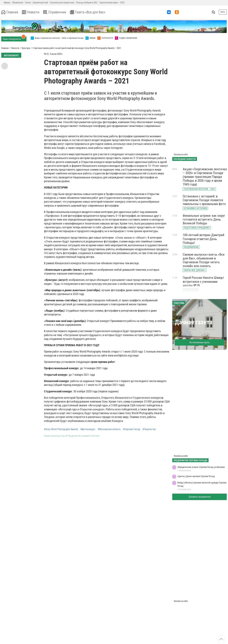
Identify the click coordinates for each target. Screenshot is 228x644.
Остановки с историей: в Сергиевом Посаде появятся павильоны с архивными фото (204, 200)
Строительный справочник (62, 3)
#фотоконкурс (88, 429)
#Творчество (149, 429)
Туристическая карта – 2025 (112, 3)
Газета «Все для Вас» (90, 12)
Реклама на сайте (181, 154)
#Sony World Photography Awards (61, 429)
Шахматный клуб (40, 3)
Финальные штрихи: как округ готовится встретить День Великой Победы (204, 219)
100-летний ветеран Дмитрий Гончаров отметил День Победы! (203, 239)
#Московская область (109, 429)
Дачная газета (194, 322)
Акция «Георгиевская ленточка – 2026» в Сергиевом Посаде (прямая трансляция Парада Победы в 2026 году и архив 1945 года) (205, 177)
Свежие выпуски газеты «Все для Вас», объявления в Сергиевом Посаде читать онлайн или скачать (204, 260)
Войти (223, 12)
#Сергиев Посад (132, 429)
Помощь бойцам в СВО (87, 3)
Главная (10, 12)
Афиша (7, 3)
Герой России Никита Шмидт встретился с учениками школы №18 (203, 281)
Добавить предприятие (200, 497)
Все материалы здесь (200, 342)
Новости (31, 12)
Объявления (17, 3)
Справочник (56, 12)
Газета (28, 3)
